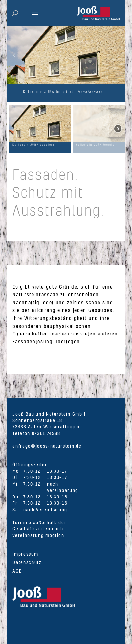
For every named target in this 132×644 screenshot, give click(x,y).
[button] (14, 55)
